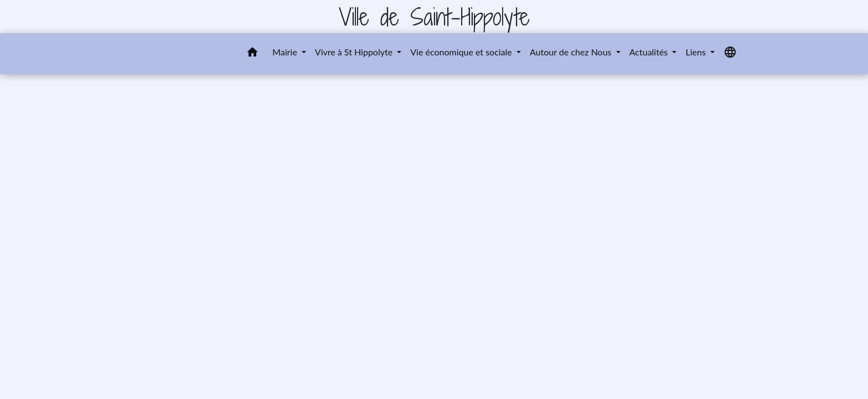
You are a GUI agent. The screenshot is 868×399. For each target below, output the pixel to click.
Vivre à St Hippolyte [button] (355, 52)
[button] (252, 54)
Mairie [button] (286, 52)
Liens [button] (696, 52)
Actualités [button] (650, 52)
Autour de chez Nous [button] (572, 52)
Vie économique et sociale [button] (462, 52)
